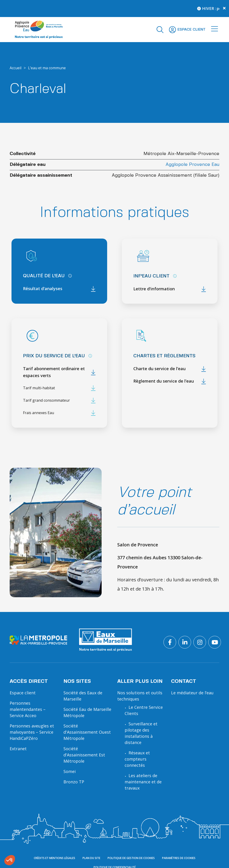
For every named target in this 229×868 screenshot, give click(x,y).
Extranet (18, 749)
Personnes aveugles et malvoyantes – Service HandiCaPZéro (32, 732)
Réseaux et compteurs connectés (137, 759)
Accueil (16, 68)
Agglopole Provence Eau (192, 165)
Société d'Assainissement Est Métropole (84, 755)
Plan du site (91, 858)
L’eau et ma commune (47, 68)
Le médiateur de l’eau (192, 693)
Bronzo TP (74, 782)
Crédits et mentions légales (54, 858)
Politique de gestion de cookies (131, 858)
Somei (70, 771)
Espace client (23, 693)
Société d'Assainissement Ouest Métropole (87, 732)
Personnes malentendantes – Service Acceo (28, 709)
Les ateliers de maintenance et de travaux (143, 782)
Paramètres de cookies (179, 858)
